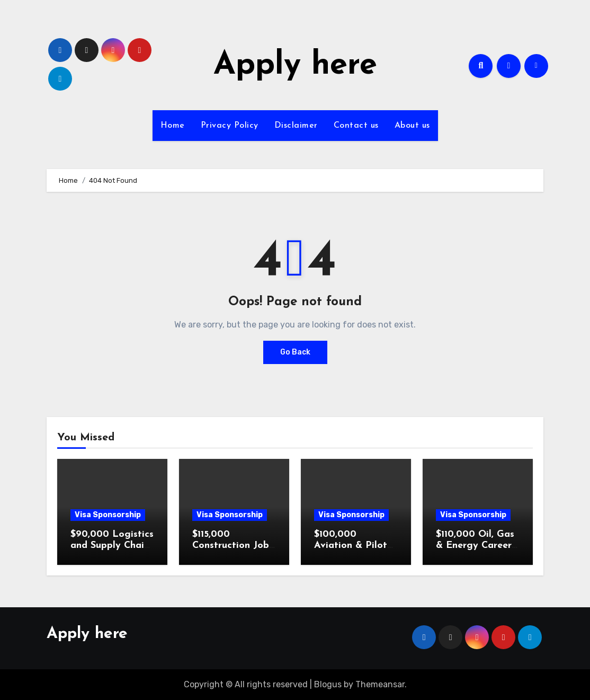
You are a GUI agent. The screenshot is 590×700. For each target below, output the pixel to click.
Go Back (295, 352)
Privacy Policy (230, 126)
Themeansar (380, 684)
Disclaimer (296, 126)
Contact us (356, 126)
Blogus (328, 684)
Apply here (295, 66)
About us (412, 126)
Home (173, 126)
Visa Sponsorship (108, 515)
